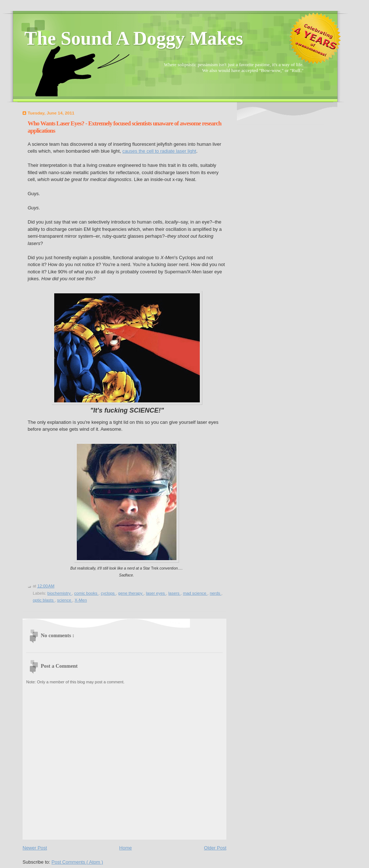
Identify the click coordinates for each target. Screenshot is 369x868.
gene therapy (131, 593)
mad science (195, 593)
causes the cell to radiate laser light (159, 151)
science (65, 600)
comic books (86, 593)
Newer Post (35, 848)
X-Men (81, 600)
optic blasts (44, 600)
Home (126, 848)
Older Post (215, 848)
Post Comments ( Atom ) (78, 862)
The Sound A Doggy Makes (134, 38)
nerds (215, 593)
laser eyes (156, 593)
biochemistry (59, 593)
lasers (175, 593)
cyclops (108, 593)
